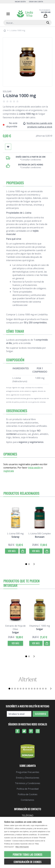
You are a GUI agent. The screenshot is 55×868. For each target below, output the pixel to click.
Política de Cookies (28, 794)
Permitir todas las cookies (27, 855)
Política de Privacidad (28, 789)
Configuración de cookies (27, 862)
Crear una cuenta (36, 2)
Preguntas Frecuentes (28, 772)
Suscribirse (41, 714)
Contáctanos (27, 800)
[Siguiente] (35, 564)
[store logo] (25, 14)
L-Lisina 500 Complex (40, 534)
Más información (22, 847)
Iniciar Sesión (20, 2)
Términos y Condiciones (28, 783)
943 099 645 (46, 12)
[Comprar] (23, 551)
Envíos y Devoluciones (28, 778)
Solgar (7, 91)
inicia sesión (34, 468)
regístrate (9, 471)
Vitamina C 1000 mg (40, 626)
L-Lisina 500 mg (15, 534)
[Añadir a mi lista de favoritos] (8, 147)
